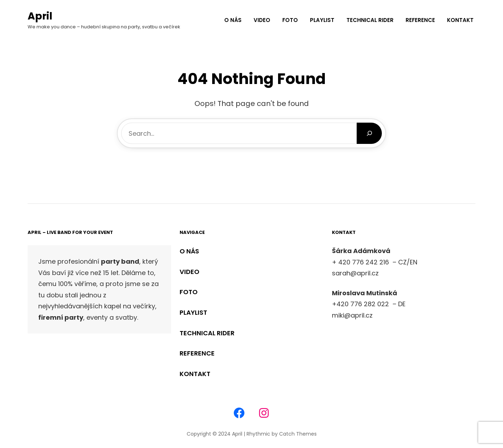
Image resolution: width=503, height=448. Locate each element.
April (40, 16)
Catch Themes (298, 434)
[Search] (369, 133)
